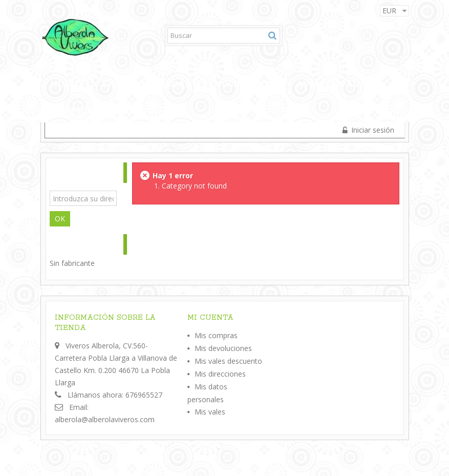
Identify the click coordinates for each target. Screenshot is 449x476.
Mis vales (210, 412)
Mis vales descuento (228, 361)
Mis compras (216, 335)
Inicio (66, 84)
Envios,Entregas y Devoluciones (189, 84)
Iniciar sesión (372, 130)
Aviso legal (327, 84)
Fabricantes (75, 245)
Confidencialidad (99, 111)
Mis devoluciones (223, 348)
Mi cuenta (210, 318)
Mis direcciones (220, 374)
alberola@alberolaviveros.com (105, 419)
